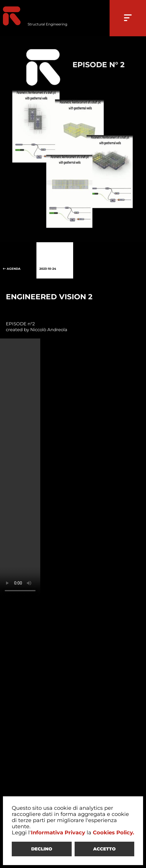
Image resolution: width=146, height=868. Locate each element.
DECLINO (42, 849)
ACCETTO (104, 849)
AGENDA (18, 260)
